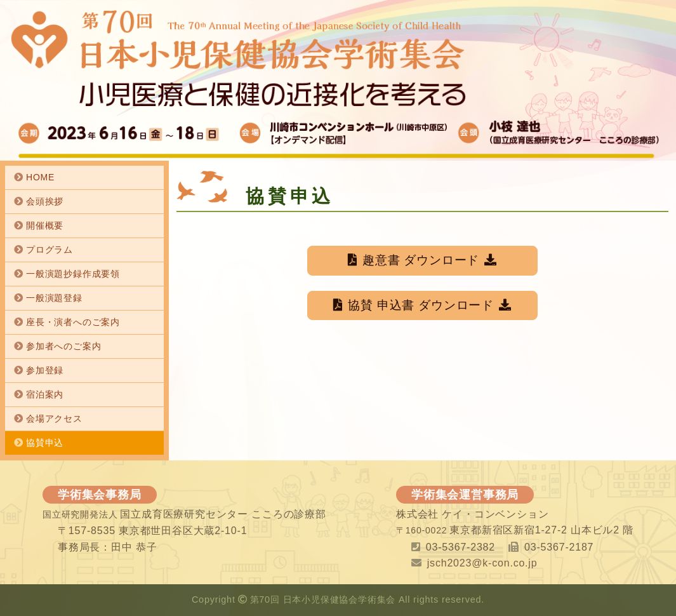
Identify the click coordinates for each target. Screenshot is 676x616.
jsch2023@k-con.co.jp (482, 563)
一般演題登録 (54, 298)
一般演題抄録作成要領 (73, 274)
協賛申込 (45, 443)
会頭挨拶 (45, 201)
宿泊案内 (45, 394)
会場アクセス (54, 418)
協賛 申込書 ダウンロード (422, 305)
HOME (40, 177)
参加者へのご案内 (63, 346)
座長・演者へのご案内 (73, 322)
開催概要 (45, 225)
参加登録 (45, 370)
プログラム (50, 250)
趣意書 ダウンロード (422, 260)
